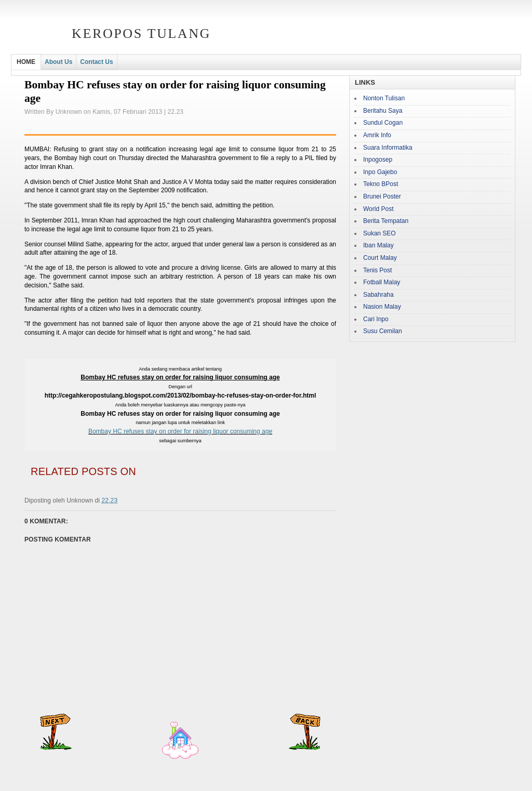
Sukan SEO (380, 233)
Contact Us (96, 62)
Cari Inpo (376, 319)
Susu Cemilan (383, 331)
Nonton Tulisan (384, 98)
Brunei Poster (382, 196)
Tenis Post (377, 270)
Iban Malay (378, 245)
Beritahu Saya (383, 111)
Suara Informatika (388, 148)
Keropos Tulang (141, 34)
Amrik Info (377, 135)
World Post (378, 209)
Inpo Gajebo (380, 172)
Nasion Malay (382, 307)
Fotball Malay (382, 282)
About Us (58, 62)
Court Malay (380, 258)
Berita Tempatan (386, 221)
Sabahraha (378, 295)
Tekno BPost (381, 184)
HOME (26, 62)
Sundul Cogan (383, 123)
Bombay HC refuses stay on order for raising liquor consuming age (180, 431)
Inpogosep (378, 160)
